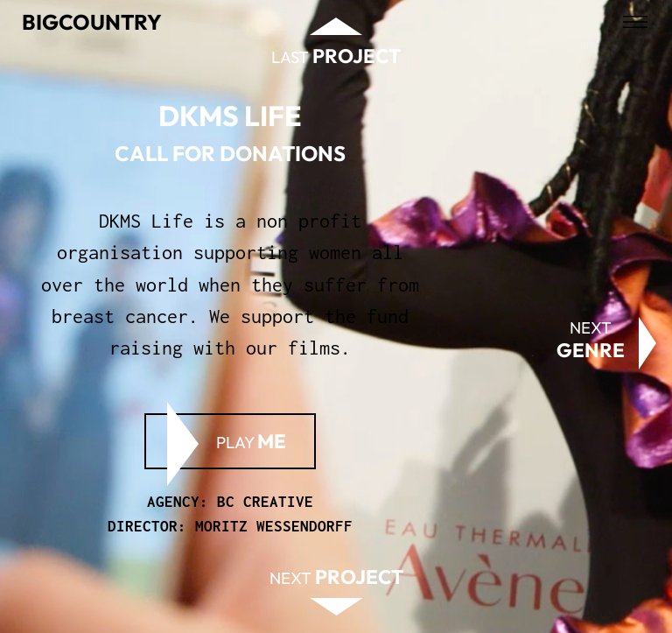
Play (251, 441)
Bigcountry (92, 22)
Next (591, 340)
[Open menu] (635, 22)
